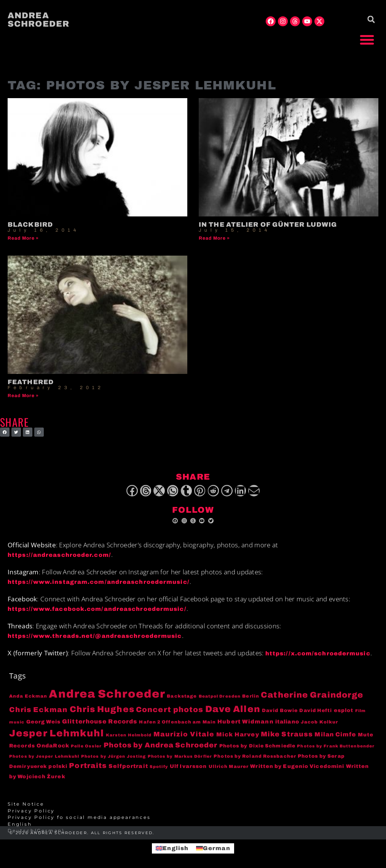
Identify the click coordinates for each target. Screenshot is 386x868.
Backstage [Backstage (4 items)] (182, 701)
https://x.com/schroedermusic (318, 658)
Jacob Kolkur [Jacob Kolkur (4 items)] (319, 726)
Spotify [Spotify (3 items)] (159, 771)
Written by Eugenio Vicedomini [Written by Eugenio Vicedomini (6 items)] (297, 770)
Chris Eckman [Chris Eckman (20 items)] (38, 714)
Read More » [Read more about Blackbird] (23, 238)
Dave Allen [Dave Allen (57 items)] (233, 714)
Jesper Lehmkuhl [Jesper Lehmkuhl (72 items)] (57, 737)
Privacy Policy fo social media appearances (79, 822)
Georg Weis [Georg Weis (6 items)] (43, 726)
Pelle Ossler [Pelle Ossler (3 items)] (86, 750)
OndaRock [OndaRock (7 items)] (53, 750)
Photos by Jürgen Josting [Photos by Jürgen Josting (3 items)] (113, 761)
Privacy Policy (31, 815)
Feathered (31, 382)
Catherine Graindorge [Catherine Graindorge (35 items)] (312, 699)
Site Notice (26, 809)
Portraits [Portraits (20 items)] (88, 770)
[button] (367, 40)
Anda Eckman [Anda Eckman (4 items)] (28, 701)
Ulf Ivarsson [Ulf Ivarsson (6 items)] (188, 770)
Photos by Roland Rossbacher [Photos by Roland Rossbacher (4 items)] (255, 761)
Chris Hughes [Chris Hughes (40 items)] (102, 714)
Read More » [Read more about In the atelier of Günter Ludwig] (214, 238)
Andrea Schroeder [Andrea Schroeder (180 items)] (107, 698)
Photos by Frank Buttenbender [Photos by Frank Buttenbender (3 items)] (336, 750)
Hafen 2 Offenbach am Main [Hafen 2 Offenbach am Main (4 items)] (177, 726)
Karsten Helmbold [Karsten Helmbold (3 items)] (129, 739)
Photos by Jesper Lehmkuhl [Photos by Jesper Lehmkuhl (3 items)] (44, 761)
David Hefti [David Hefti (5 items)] (316, 715)
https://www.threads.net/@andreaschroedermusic (95, 641)
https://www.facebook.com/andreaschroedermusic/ (97, 614)
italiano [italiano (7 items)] (287, 726)
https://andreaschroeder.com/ (59, 560)
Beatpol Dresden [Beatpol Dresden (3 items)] (220, 701)
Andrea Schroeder (38, 20)
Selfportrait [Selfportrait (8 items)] (128, 770)
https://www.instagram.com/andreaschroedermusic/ (99, 587)
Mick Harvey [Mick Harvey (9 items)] (238, 739)
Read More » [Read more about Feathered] (23, 396)
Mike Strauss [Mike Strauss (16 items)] (287, 738)
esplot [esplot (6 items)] (344, 715)
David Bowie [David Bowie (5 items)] (280, 715)
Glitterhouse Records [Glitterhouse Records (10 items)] (100, 726)
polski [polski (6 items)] (58, 770)
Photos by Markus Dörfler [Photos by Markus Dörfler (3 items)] (180, 761)
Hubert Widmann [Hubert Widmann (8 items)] (245, 726)
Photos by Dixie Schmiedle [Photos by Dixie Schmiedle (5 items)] (258, 750)
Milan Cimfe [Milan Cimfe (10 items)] (335, 738)
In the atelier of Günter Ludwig (268, 225)
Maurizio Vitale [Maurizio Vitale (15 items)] (184, 738)
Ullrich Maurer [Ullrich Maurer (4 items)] (229, 771)
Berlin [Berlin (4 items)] (251, 701)
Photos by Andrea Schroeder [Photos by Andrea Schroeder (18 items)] (161, 749)
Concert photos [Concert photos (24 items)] (170, 714)
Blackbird (30, 225)
